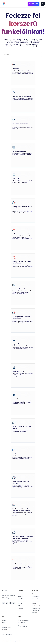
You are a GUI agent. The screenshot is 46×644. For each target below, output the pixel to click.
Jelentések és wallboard (36, 611)
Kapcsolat (5, 632)
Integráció (20, 608)
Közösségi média (36, 606)
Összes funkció (36, 594)
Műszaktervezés (36, 608)
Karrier (4, 623)
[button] (43, 4)
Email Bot (20, 603)
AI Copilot (20, 599)
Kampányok (35, 599)
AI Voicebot (21, 596)
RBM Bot (20, 606)
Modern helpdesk (36, 601)
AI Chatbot (20, 594)
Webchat (34, 603)
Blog (3, 625)
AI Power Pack (21, 601)
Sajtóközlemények (7, 627)
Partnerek (5, 630)
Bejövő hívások (36, 596)
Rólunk (4, 620)
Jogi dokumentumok (7, 634)
